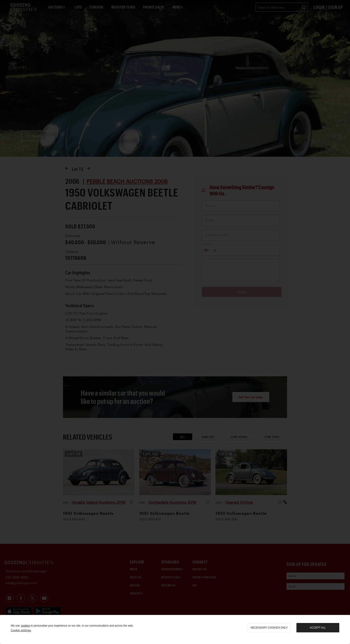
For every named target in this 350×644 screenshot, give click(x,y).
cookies (25, 626)
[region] (175, 629)
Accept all (318, 628)
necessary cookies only (269, 628)
